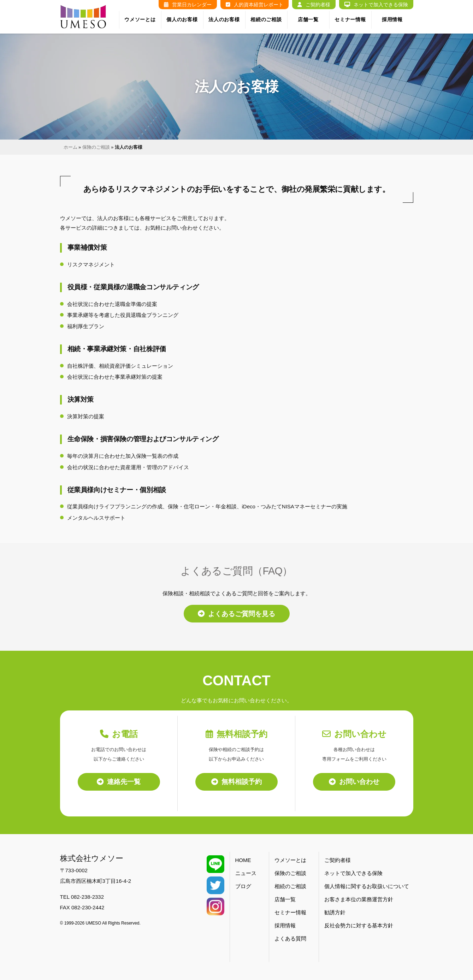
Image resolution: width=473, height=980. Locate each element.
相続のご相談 (266, 19)
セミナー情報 (350, 19)
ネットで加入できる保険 (376, 5)
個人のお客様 (182, 19)
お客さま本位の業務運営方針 (359, 899)
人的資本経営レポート (255, 5)
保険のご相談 (96, 147)
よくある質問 (290, 938)
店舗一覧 (308, 19)
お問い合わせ (354, 782)
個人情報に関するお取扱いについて (367, 886)
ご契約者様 (314, 5)
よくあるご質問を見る (236, 614)
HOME (243, 860)
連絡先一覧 (119, 782)
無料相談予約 (236, 782)
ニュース (246, 873)
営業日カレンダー (188, 5)
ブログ (243, 886)
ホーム (70, 147)
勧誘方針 (335, 912)
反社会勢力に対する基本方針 (359, 925)
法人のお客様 (224, 19)
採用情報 (392, 19)
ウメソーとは (140, 19)
